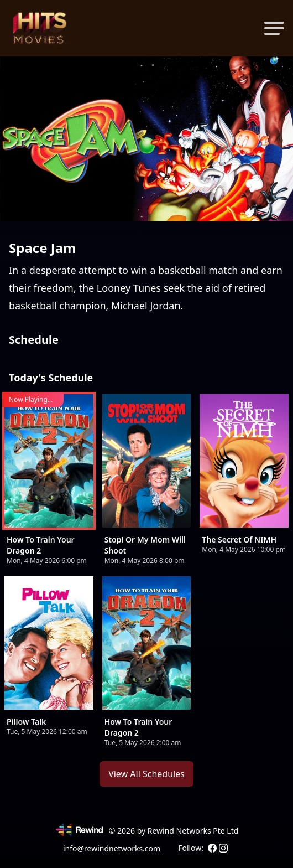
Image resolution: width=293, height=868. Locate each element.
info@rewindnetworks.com (112, 848)
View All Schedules (146, 774)
